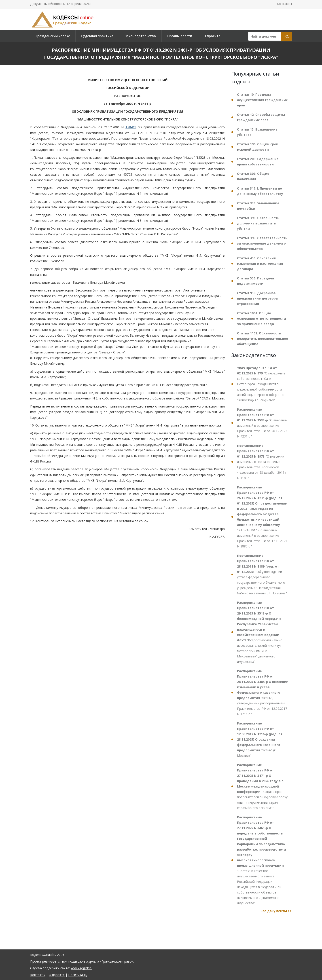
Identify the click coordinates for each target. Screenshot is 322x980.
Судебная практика (97, 36)
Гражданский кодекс (53, 36)
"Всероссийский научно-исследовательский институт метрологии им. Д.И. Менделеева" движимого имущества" (260, 632)
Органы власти (180, 36)
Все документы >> (276, 911)
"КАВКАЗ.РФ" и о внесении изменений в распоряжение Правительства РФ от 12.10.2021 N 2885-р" (262, 517)
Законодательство (140, 36)
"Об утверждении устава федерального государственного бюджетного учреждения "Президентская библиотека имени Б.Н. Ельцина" (262, 574)
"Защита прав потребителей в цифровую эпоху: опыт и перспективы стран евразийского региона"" (263, 786)
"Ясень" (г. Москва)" (260, 739)
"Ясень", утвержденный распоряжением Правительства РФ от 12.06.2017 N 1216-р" (263, 692)
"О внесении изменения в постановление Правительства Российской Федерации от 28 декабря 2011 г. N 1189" (262, 462)
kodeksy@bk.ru (82, 968)
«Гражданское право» (117, 961)
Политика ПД (78, 975)
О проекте (212, 36)
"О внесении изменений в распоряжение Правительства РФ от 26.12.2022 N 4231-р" (262, 423)
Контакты (284, 4)
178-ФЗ (131, 127)
